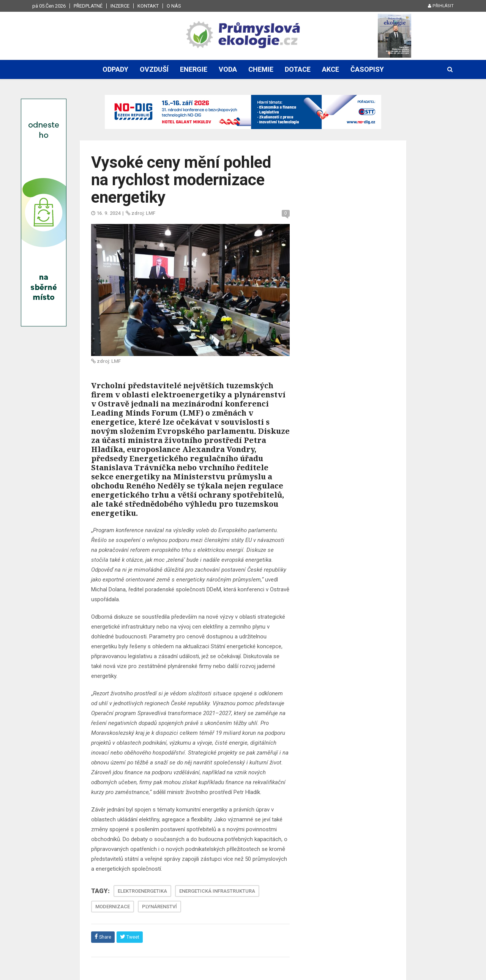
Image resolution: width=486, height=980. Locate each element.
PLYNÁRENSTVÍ (159, 907)
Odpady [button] (115, 69)
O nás (174, 6)
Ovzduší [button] (154, 69)
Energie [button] (194, 69)
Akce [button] (331, 69)
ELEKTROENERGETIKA (142, 891)
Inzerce (120, 6)
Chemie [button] (261, 69)
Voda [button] (228, 69)
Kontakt (148, 6)
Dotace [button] (298, 69)
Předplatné (88, 6)
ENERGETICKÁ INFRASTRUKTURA (217, 891)
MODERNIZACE (113, 907)
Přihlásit (441, 6)
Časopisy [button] (367, 69)
